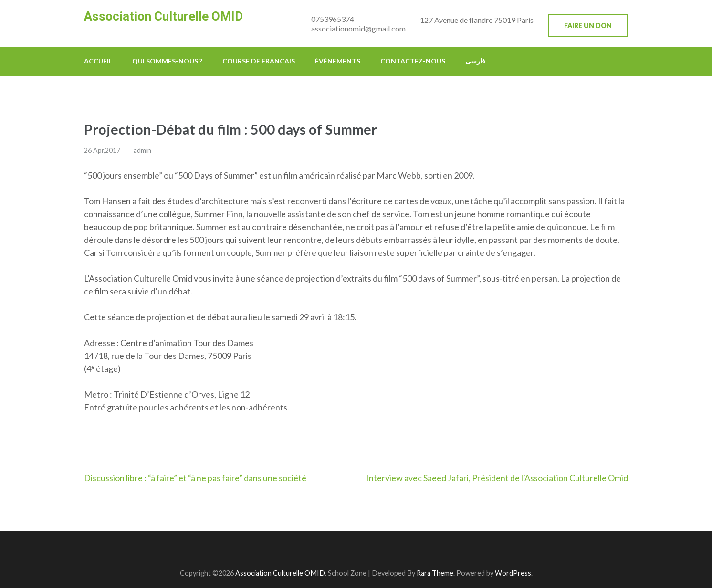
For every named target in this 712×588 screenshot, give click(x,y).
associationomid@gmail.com (358, 28)
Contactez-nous (413, 61)
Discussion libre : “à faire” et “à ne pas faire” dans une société (195, 478)
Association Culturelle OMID (163, 16)
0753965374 (333, 19)
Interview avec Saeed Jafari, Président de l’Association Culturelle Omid (497, 478)
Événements (338, 61)
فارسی (475, 61)
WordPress (513, 573)
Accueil (98, 61)
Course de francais (259, 61)
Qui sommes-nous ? (167, 61)
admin (142, 150)
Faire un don (588, 26)
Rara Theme (435, 573)
